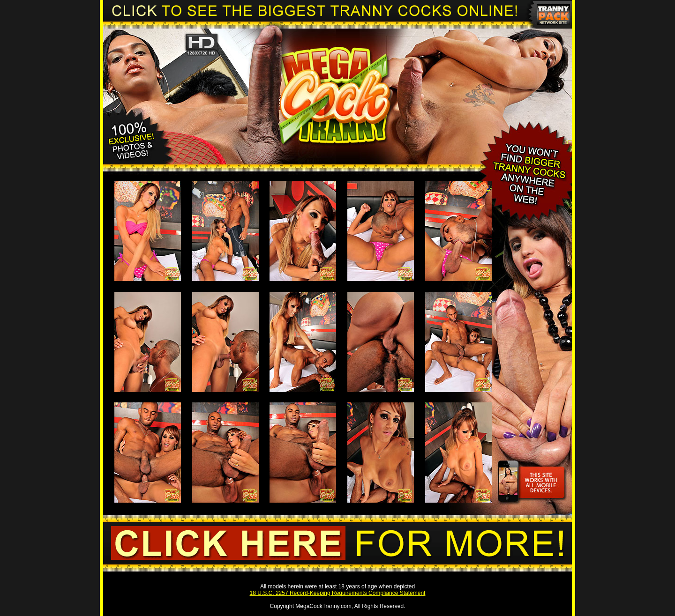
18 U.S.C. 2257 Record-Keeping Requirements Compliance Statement (338, 593)
